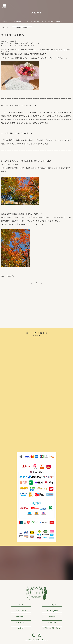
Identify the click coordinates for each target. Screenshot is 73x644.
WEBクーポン (21, 616)
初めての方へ (21, 611)
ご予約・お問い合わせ (52, 628)
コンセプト (52, 605)
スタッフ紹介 (21, 622)
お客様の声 (52, 622)
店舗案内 (52, 616)
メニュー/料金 (52, 611)
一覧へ (36, 283)
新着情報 (21, 628)
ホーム (21, 605)
